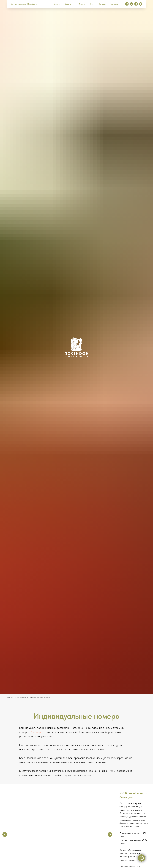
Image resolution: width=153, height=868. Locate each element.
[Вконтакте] (127, 4)
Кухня (93, 4)
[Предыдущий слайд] (5, 834)
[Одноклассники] (131, 4)
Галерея (102, 4)
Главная (57, 4)
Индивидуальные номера (40, 697)
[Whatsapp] (141, 4)
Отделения (70, 4)
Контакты (114, 4)
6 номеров (37, 732)
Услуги (82, 4)
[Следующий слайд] (110, 834)
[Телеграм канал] (136, 4)
